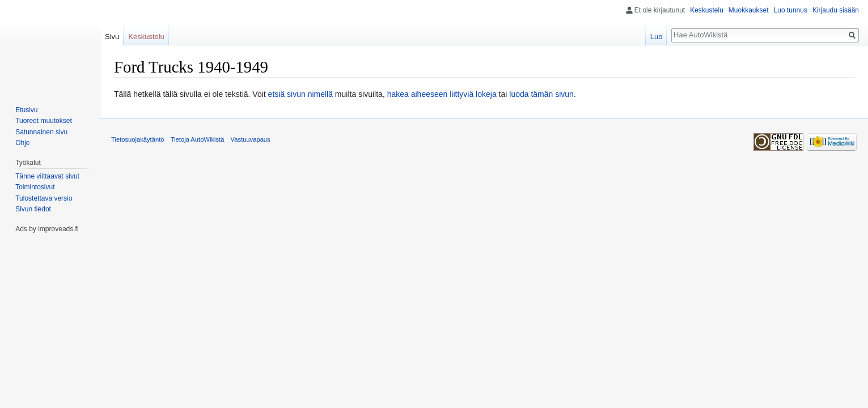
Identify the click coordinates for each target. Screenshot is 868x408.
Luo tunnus (791, 10)
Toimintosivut (35, 187)
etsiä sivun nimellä (300, 94)
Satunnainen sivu (41, 132)
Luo (657, 37)
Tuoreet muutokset (44, 121)
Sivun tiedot (33, 209)
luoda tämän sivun (541, 94)
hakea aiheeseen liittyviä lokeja (442, 94)
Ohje (22, 143)
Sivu (112, 37)
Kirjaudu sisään (836, 10)
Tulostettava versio (44, 198)
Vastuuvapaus (251, 139)
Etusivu (26, 110)
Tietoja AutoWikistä (198, 139)
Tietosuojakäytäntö (138, 139)
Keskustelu (707, 10)
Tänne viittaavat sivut (47, 176)
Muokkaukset (749, 10)
